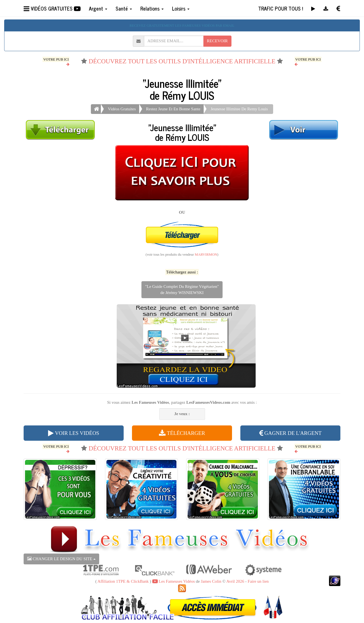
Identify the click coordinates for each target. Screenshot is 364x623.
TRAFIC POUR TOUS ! (281, 8)
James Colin (211, 581)
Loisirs (181, 8)
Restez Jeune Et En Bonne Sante (173, 109)
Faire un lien (258, 581)
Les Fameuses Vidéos (174, 581)
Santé (124, 8)
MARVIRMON (206, 255)
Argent (98, 8)
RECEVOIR (217, 41)
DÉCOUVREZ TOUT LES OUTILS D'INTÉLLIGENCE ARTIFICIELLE (182, 61)
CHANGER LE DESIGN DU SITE (61, 559)
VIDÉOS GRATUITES (52, 8)
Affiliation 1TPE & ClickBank (123, 581)
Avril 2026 (235, 581)
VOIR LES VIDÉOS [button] (73, 433)
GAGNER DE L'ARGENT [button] (291, 433)
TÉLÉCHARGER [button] (182, 433)
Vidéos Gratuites (122, 109)
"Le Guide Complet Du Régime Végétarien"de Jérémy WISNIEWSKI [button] (182, 289)
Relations (152, 8)
